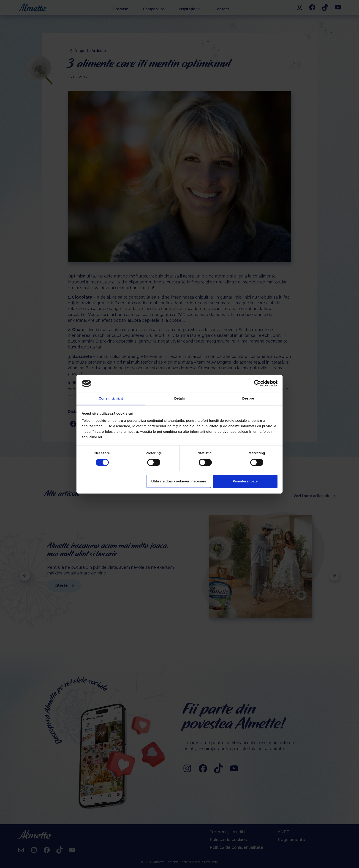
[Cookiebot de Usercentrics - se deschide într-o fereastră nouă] (257, 383)
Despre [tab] (248, 399)
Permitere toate (245, 481)
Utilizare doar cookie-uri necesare (179, 481)
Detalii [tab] (179, 399)
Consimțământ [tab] (111, 399)
